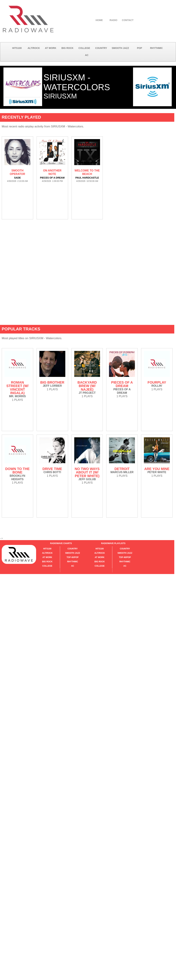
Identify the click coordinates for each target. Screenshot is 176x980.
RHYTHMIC (156, 48)
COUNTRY (101, 48)
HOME (99, 20)
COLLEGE (84, 48)
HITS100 (17, 48)
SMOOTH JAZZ (120, 48)
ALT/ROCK (34, 48)
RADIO (113, 20)
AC (87, 55)
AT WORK (51, 48)
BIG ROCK (67, 48)
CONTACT (128, 20)
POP (140, 48)
